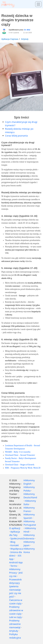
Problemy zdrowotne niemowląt (15, 624)
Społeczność (17, 538)
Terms (14, 566)
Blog (13, 542)
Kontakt (15, 545)
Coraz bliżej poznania (16, 136)
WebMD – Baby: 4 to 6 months (18, 452)
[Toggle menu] (38, 4)
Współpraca (17, 549)
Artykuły (25, 39)
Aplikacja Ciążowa (10, 39)
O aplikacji (15, 528)
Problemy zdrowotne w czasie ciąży (16, 610)
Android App (16, 562)
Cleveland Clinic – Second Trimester (20, 455)
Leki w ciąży (15, 617)
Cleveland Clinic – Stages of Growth (20, 465)
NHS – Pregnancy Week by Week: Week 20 (23, 468)
